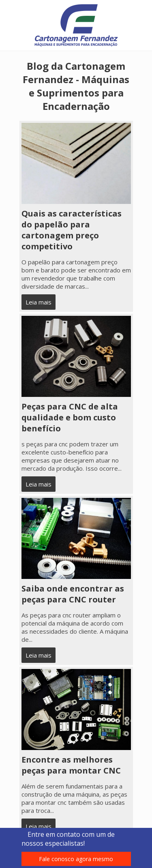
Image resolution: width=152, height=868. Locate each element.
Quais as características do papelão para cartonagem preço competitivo (72, 230)
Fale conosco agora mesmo (76, 859)
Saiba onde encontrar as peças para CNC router (73, 594)
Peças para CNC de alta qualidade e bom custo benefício (70, 417)
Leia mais (39, 302)
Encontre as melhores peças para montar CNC (71, 765)
